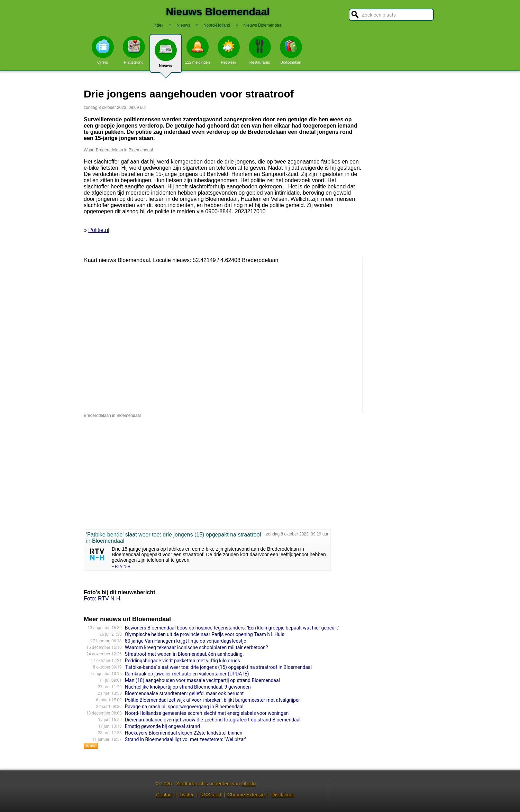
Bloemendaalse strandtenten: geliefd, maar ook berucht (184, 693)
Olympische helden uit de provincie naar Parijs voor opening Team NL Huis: (205, 634)
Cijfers (103, 50)
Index (158, 25)
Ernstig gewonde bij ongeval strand (162, 726)
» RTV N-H (121, 566)
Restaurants (260, 50)
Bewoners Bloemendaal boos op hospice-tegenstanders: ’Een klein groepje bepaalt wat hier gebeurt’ (232, 628)
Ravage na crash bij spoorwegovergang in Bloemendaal (184, 707)
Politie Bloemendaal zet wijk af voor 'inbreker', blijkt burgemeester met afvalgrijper (212, 700)
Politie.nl (99, 230)
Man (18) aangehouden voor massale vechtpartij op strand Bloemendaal (202, 680)
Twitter (186, 795)
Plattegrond (134, 50)
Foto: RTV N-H (102, 599)
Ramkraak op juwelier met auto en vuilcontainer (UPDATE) (187, 674)
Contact (164, 795)
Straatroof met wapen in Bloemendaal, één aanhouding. (184, 654)
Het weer (229, 50)
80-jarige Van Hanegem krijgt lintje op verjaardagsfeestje (186, 641)
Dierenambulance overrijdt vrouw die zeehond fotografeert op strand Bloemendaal (213, 720)
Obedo (248, 784)
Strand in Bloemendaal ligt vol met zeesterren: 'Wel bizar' (185, 739)
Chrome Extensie (246, 795)
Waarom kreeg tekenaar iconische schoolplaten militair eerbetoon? (197, 647)
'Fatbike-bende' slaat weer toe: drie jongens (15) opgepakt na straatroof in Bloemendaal (218, 667)
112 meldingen (197, 50)
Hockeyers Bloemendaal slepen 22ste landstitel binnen (184, 733)
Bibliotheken (291, 50)
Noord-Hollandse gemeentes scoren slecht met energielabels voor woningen (207, 713)
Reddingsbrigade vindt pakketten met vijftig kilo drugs (183, 661)
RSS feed (211, 795)
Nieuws (166, 56)
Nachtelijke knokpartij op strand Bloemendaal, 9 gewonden (188, 687)
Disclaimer (283, 795)
